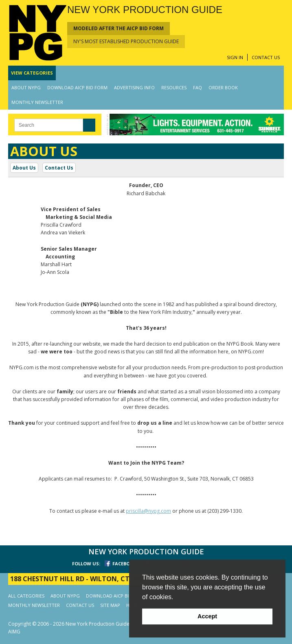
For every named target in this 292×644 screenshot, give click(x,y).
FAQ (198, 87)
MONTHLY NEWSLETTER (37, 102)
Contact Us (59, 168)
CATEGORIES (32, 73)
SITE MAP (110, 605)
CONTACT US (266, 57)
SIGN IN (235, 57)
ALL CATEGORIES (26, 596)
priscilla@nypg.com (148, 511)
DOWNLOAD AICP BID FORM (77, 87)
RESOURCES (174, 87)
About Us (24, 168)
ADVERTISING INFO (134, 87)
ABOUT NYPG (26, 87)
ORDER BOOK (223, 87)
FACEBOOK (124, 563)
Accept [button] (207, 616)
